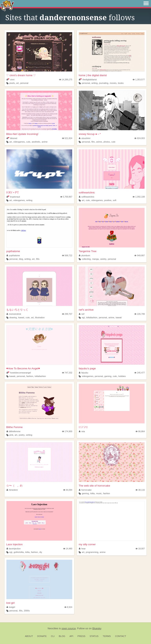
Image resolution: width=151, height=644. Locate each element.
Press (81, 636)
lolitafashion (92, 317)
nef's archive (86, 310)
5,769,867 (66, 197)
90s (38, 259)
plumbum (84, 255)
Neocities (53, 628)
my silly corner (87, 544)
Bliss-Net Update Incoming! (22, 134)
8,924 (68, 607)
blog (21, 259)
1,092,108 (139, 197)
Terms (107, 636)
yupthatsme (13, 251)
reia (82, 431)
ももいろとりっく (17, 310)
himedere (12, 490)
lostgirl (11, 607)
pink (11, 435)
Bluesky (97, 628)
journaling (104, 83)
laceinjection (14, 549)
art (18, 83)
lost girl (11, 603)
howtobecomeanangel (19, 373)
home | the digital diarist (93, 75)
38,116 (140, 490)
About (29, 636)
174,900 (67, 431)
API (71, 636)
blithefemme (13, 431)
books (121, 83)
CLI (53, 636)
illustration (40, 317)
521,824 (67, 138)
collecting (86, 259)
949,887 (139, 255)
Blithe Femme (14, 427)
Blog (62, 636)
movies (113, 83)
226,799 (139, 314)
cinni (11, 80)
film (93, 142)
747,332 (67, 373)
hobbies (122, 376)
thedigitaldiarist (88, 80)
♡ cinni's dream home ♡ (21, 75)
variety (103, 259)
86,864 (140, 431)
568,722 (67, 255)
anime (45, 142)
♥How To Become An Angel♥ (23, 368)
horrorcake (85, 490)
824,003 (139, 138)
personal (24, 83)
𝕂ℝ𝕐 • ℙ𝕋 (13, 193)
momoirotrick (14, 314)
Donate (42, 636)
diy (41, 552)
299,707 (67, 314)
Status (94, 636)
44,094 (68, 490)
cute (28, 142)
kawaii (21, 317)
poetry (22, 435)
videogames (19, 142)
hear (82, 549)
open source (69, 628)
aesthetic (36, 142)
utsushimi (85, 138)
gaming (108, 376)
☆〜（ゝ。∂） (15, 486)
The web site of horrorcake (94, 486)
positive (108, 200)
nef (82, 314)
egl (83, 317)
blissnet (12, 138)
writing (94, 83)
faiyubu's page (87, 368)
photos (107, 142)
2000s (27, 611)
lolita (92, 493)
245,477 (139, 373)
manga (95, 259)
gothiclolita (19, 552)
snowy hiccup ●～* (90, 134)
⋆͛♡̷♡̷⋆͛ (83, 427)
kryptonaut (13, 197)
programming (92, 552)
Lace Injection (14, 544)
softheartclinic (87, 193)
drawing (13, 317)
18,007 (140, 549)
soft (115, 200)
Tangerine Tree (87, 251)
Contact (121, 636)
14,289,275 (66, 80)
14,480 (68, 549)
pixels (12, 83)
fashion (30, 376)
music (99, 493)
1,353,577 (139, 80)
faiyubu (83, 373)
